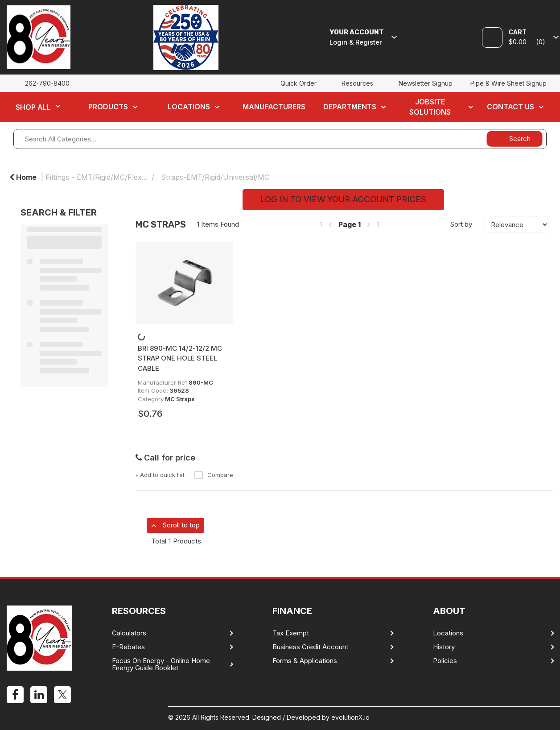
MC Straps (180, 399)
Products (108, 107)
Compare (214, 475)
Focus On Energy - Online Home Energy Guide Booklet (161, 664)
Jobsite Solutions (430, 107)
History (444, 647)
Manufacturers (274, 107)
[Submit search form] (514, 139)
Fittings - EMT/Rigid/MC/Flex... (96, 177)
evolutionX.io (350, 717)
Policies (445, 661)
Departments (350, 107)
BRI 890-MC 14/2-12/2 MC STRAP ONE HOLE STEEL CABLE (180, 358)
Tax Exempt (291, 633)
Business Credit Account (310, 647)
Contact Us (511, 107)
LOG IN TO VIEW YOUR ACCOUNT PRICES (343, 199)
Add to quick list (160, 475)
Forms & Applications (305, 661)
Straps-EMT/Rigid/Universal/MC (215, 177)
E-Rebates (128, 647)
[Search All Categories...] (280, 139)
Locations (189, 107)
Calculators (129, 633)
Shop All (33, 107)
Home (23, 177)
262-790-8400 (47, 83)
